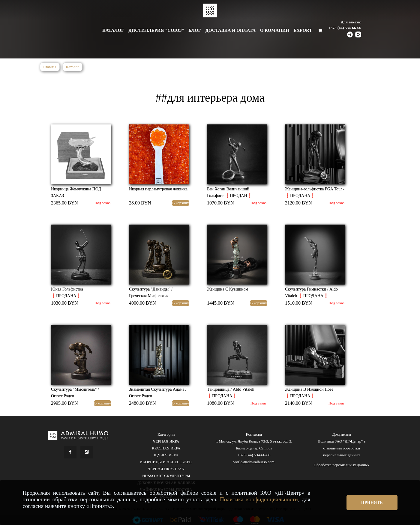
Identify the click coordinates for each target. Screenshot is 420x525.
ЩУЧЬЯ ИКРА (166, 455)
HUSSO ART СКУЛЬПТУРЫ (166, 476)
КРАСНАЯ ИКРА (166, 448)
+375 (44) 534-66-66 (345, 28)
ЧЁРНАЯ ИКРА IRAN (166, 469)
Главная (50, 67)
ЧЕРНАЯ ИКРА (166, 441)
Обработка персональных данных (342, 465)
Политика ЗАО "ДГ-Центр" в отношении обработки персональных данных (342, 448)
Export (303, 30)
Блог (195, 30)
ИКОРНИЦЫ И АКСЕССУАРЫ (166, 462)
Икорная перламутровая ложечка (158, 189)
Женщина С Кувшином (228, 289)
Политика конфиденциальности (259, 499)
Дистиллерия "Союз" (156, 30)
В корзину (181, 203)
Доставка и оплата (231, 30)
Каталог (113, 30)
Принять (372, 503)
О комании (275, 30)
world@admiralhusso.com (254, 462)
